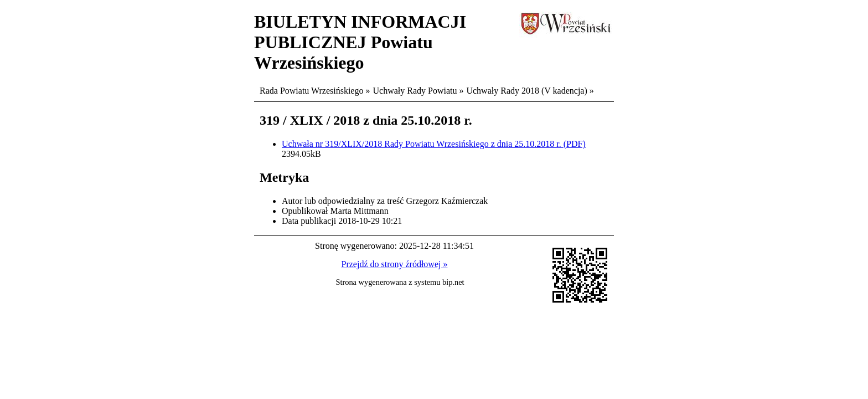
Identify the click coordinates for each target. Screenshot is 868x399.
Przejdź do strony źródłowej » (395, 264)
